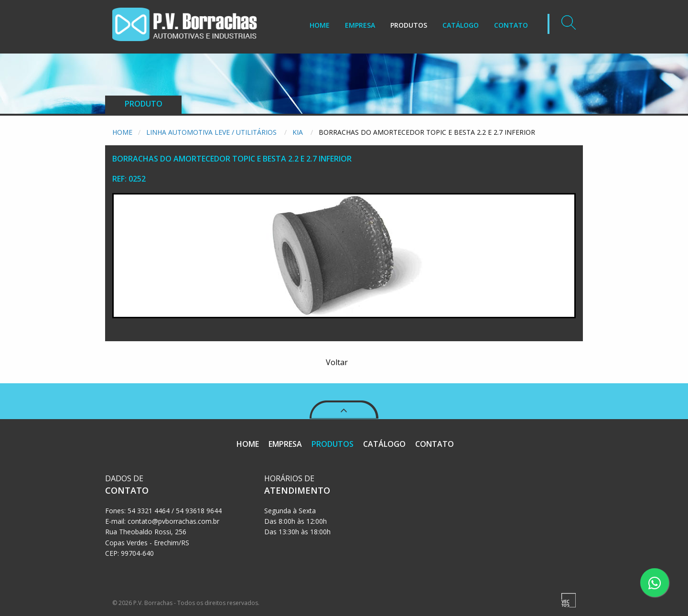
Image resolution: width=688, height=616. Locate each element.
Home (122, 132)
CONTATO (511, 25)
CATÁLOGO (461, 25)
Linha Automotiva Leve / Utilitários (212, 132)
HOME (320, 25)
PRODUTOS (409, 25)
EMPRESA (360, 25)
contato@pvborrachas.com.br (173, 521)
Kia (299, 132)
